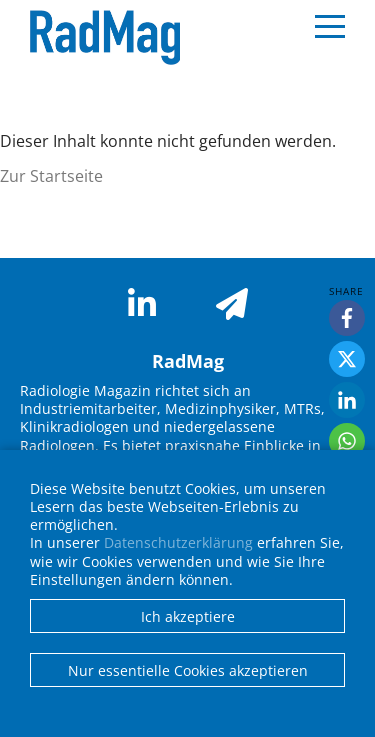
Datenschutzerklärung (178, 542)
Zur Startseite (51, 176)
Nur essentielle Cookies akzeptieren (188, 670)
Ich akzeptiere (188, 616)
